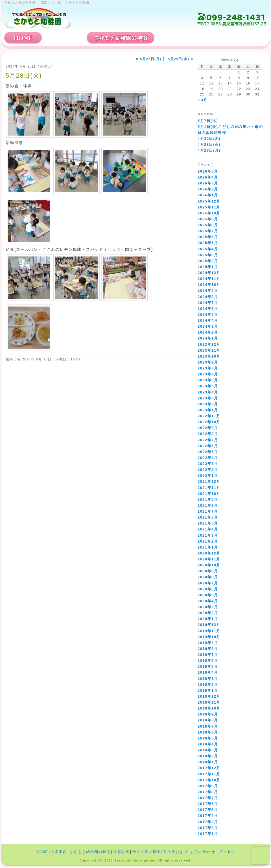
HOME (23, 38)
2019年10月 (209, 637)
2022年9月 (208, 428)
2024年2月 (208, 332)
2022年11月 (209, 416)
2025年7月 (208, 231)
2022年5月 (208, 452)
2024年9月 (208, 291)
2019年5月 (208, 666)
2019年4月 (208, 672)
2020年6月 (208, 589)
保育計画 (176, 38)
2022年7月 (208, 440)
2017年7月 (208, 798)
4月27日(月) (209, 150)
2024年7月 (208, 303)
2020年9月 (208, 571)
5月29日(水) (179, 59)
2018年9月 (208, 714)
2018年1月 (208, 762)
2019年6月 (208, 661)
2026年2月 (208, 189)
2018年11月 (209, 702)
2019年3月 (208, 679)
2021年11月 (209, 488)
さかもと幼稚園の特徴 (121, 38)
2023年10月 (209, 356)
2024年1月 (208, 338)
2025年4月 (208, 249)
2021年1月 (208, 547)
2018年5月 (208, 738)
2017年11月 (209, 774)
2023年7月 (208, 374)
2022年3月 (208, 464)
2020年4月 (208, 601)
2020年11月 (209, 559)
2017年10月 (209, 780)
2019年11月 (209, 631)
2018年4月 (208, 744)
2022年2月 (208, 470)
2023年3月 (208, 398)
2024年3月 (208, 326)
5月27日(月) (151, 59)
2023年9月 (208, 362)
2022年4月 (208, 458)
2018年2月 (208, 756)
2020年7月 (208, 583)
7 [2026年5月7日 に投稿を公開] (230, 78)
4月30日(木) (209, 139)
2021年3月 (208, 535)
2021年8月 (208, 505)
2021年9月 (208, 500)
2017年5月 (208, 810)
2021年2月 (208, 541)
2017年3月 (208, 822)
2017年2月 (208, 828)
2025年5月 (208, 243)
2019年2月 (208, 685)
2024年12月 (209, 273)
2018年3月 (208, 750)
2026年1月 (208, 195)
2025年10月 (209, 213)
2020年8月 (208, 577)
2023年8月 (208, 368)
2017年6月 (208, 804)
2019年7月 (208, 655)
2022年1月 (208, 476)
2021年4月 (208, 529)
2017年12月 (209, 768)
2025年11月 (209, 207)
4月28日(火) (209, 144)
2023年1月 (208, 410)
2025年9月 (208, 219)
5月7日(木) (208, 121)
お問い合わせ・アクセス (233, 38)
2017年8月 (208, 792)
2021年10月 (209, 494)
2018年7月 (208, 726)
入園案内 (64, 38)
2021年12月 (209, 481)
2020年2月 (208, 613)
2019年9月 (208, 643)
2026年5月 (208, 171)
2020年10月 (209, 565)
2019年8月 (208, 649)
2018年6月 (208, 732)
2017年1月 (208, 834)
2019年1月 (208, 690)
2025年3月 (208, 255)
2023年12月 (209, 344)
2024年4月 (208, 320)
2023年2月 (208, 404)
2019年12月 (209, 625)
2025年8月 (208, 225)
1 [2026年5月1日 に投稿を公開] (239, 72)
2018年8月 (208, 720)
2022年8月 (208, 434)
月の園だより (176, 852)
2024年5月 (208, 315)
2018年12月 (209, 696)
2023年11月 (209, 350)
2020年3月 (208, 607)
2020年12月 (209, 553)
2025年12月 (209, 201)
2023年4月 (208, 392)
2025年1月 (208, 267)
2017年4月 (208, 816)
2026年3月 (208, 183)
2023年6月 (208, 380)
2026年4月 (208, 177)
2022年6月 (208, 446)
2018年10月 (209, 708)
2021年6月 (208, 517)
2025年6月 (208, 237)
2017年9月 (208, 786)
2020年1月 (208, 619)
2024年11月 (209, 279)
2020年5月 (208, 595)
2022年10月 (209, 422)
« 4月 (202, 100)
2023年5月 (208, 386)
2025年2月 (208, 261)
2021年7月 (208, 511)
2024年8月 (208, 297)
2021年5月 (208, 523)
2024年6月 (208, 309)
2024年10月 (209, 285)
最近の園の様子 (147, 852)
